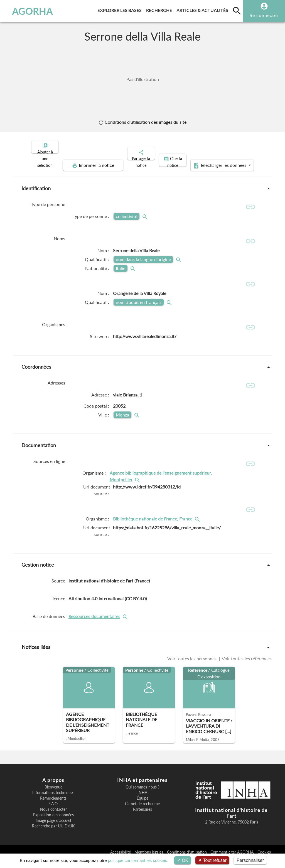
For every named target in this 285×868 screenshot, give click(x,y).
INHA (142, 802)
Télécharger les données (205, 161)
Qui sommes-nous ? (142, 796)
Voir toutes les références (246, 668)
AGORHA (29, 11)
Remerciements (53, 807)
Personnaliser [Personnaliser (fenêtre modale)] (250, 860)
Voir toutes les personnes (192, 668)
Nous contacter (53, 818)
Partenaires (142, 818)
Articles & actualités (203, 9)
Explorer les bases (121, 9)
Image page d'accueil (53, 829)
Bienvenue (53, 796)
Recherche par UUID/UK (53, 835)
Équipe (142, 807)
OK (183, 860)
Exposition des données (53, 824)
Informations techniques (53, 802)
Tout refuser (212, 860)
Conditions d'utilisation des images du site (142, 122)
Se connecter (264, 15)
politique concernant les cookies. (138, 860)
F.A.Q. (53, 813)
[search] (237, 11)
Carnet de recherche (142, 813)
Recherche (160, 9)
